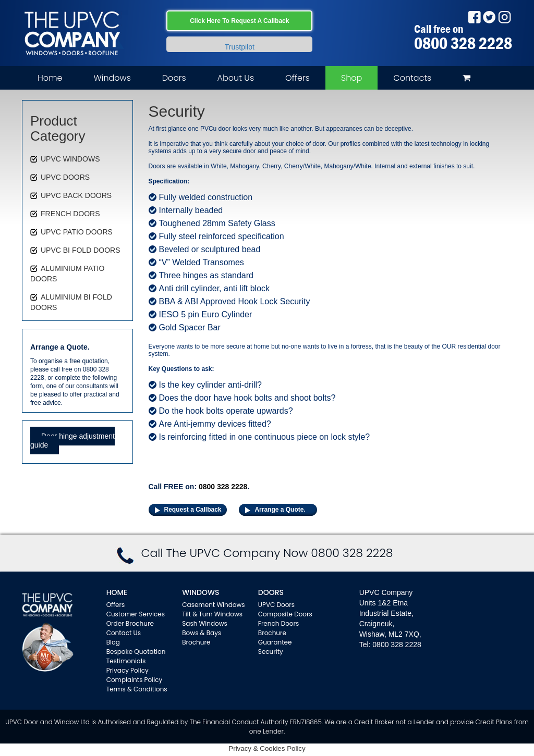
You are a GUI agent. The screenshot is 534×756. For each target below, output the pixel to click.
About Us (236, 78)
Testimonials (126, 661)
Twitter (489, 17)
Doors (174, 78)
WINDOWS (201, 592)
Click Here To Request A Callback (239, 21)
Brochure (196, 642)
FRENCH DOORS (70, 214)
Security (271, 652)
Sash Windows (205, 623)
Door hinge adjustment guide (72, 441)
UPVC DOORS (65, 177)
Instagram (505, 17)
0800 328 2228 (463, 43)
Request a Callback (193, 510)
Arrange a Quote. (280, 510)
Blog (113, 642)
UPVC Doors (276, 605)
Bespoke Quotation (136, 652)
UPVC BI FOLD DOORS (80, 250)
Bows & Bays (202, 633)
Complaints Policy (135, 680)
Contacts (412, 78)
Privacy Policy (128, 670)
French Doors (278, 623)
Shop (351, 78)
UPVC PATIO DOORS (77, 232)
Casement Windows (213, 605)
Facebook (474, 17)
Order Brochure (130, 623)
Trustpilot (240, 47)
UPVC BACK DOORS (76, 195)
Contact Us (124, 633)
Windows (112, 78)
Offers (298, 78)
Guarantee (275, 642)
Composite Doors (285, 614)
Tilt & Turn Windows (212, 614)
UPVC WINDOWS (70, 159)
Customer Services (136, 614)
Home (50, 78)
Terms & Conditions (137, 689)
